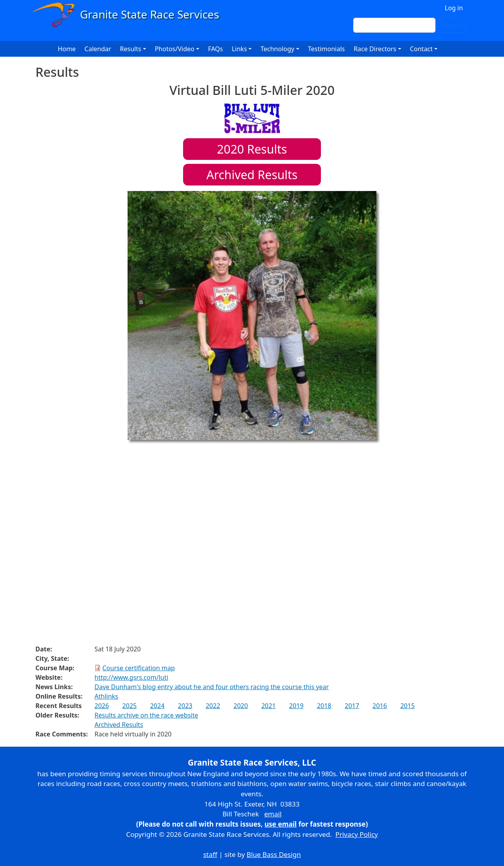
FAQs (215, 49)
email (273, 814)
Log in (454, 8)
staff (210, 854)
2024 (157, 706)
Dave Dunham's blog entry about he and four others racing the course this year (212, 687)
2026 (102, 706)
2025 (130, 706)
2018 (324, 706)
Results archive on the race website (146, 715)
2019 (296, 706)
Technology (278, 49)
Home (67, 49)
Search (451, 25)
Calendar (98, 49)
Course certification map (139, 668)
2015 (408, 706)
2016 (380, 706)
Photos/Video (175, 49)
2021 (269, 706)
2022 (213, 706)
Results (252, 149)
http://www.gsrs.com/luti (131, 677)
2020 (241, 706)
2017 (352, 706)
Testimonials (326, 49)
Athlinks (106, 696)
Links (240, 49)
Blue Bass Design (274, 854)
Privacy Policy (357, 834)
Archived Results (252, 175)
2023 (185, 706)
